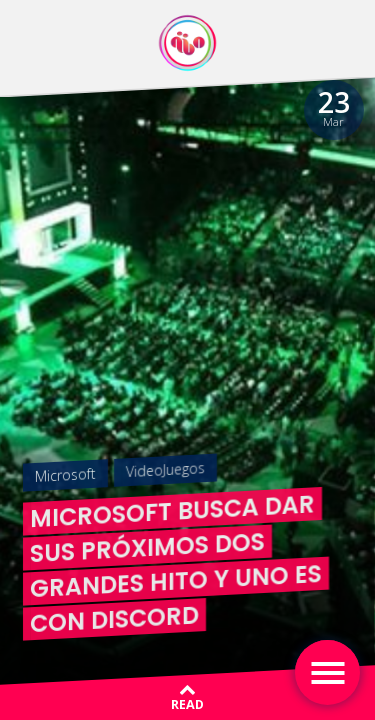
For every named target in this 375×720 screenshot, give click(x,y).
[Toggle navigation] (327, 672)
